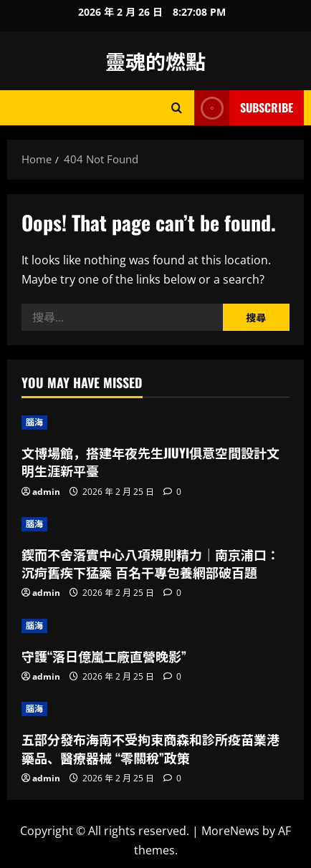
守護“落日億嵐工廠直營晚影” (104, 656)
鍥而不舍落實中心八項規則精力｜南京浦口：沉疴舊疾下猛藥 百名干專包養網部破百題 (150, 563)
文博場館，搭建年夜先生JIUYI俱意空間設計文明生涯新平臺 (150, 462)
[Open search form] (177, 108)
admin (46, 492)
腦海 (34, 422)
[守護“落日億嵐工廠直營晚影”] (155, 626)
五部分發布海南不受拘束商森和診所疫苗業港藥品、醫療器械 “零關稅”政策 (150, 748)
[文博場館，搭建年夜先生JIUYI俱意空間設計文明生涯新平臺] (155, 423)
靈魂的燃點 (155, 61)
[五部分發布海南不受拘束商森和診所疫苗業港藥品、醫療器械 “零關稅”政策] (155, 709)
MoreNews (230, 831)
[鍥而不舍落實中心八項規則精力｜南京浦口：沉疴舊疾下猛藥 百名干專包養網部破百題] (155, 524)
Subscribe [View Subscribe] (244, 108)
